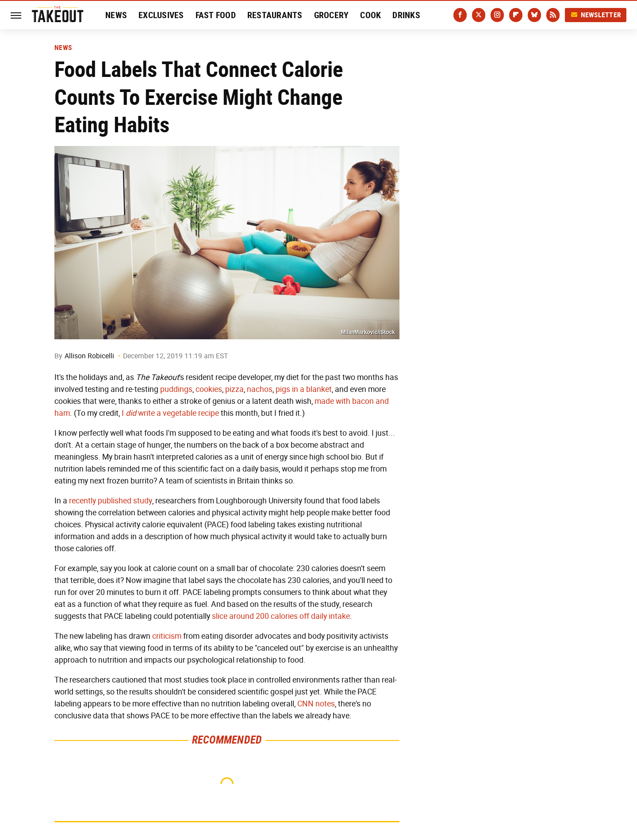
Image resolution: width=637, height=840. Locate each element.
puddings (176, 389)
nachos (260, 389)
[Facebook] (460, 15)
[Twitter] (479, 15)
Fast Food (216, 15)
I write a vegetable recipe (170, 413)
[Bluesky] (534, 15)
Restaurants (275, 15)
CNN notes (316, 704)
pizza (234, 389)
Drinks (406, 15)
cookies (209, 389)
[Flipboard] (516, 15)
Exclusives (161, 15)
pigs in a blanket (304, 389)
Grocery (332, 15)
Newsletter (596, 15)
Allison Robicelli (89, 356)
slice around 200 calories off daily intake (281, 616)
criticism (167, 636)
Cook (370, 15)
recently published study (111, 501)
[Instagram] (497, 15)
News (116, 15)
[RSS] (553, 15)
